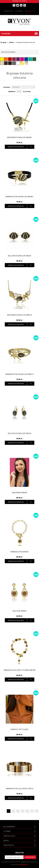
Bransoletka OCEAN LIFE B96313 (19, 374)
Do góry (3, 42)
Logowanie (19, 11)
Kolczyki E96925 (19, 611)
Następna (32, 811)
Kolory (11, 42)
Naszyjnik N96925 (20, 493)
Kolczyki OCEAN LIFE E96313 (20, 433)
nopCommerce (23, 865)
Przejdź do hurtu (20, 1)
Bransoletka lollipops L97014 (19, 789)
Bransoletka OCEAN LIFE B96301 (19, 197)
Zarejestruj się (8, 11)
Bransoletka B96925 (20, 552)
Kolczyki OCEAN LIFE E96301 (20, 256)
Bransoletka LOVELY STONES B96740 (19, 670)
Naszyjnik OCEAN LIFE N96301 (19, 137)
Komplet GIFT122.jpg (19, 729)
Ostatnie (37, 811)
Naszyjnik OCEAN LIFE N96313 (19, 315)
